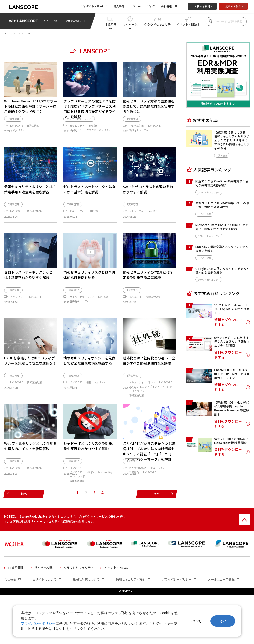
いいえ (196, 621)
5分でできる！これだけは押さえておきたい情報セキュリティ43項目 (232, 341)
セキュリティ (17, 137)
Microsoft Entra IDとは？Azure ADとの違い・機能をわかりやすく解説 (222, 227)
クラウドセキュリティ (158, 26)
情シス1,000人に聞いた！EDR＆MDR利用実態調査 (231, 441)
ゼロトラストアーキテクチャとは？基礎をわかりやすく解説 (28, 287)
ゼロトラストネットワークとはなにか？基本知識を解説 (90, 201)
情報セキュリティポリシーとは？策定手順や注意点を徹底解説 (30, 201)
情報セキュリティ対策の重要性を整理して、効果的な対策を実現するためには (149, 106)
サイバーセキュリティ (82, 308)
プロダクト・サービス (94, 6)
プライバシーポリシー (38, 623)
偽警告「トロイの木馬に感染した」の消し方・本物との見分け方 (222, 205)
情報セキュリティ (139, 137)
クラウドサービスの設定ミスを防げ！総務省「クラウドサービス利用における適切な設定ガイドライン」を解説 (90, 109)
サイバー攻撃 (130, 26)
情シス (73, 403)
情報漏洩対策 (34, 223)
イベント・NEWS (188, 24)
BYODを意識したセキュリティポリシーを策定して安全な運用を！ (30, 376)
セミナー (136, 6)
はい (223, 621)
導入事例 (119, 6)
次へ (157, 543)
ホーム (8, 34)
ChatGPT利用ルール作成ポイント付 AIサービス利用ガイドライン (232, 374)
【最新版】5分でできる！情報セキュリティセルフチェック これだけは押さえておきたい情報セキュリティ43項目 (232, 140)
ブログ (151, 6)
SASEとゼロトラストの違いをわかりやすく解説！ (148, 201)
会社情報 (166, 6)
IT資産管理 (111, 26)
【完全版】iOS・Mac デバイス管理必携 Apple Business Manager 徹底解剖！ (232, 408)
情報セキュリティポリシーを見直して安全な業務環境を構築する (89, 376)
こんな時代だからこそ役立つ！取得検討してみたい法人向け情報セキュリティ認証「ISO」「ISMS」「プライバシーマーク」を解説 (149, 480)
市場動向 (93, 133)
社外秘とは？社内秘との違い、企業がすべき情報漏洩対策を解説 (149, 376)
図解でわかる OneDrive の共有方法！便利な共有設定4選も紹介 (222, 183)
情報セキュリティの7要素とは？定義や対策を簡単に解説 (148, 287)
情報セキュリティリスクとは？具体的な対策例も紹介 (89, 287)
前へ (24, 543)
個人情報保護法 (138, 504)
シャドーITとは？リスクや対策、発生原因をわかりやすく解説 (90, 475)
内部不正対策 (136, 133)
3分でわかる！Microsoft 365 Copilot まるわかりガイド (232, 309)
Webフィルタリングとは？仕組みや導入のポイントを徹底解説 (31, 475)
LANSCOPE (16, 133)
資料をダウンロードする (228, 322)
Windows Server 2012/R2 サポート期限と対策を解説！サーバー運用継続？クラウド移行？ (31, 106)
